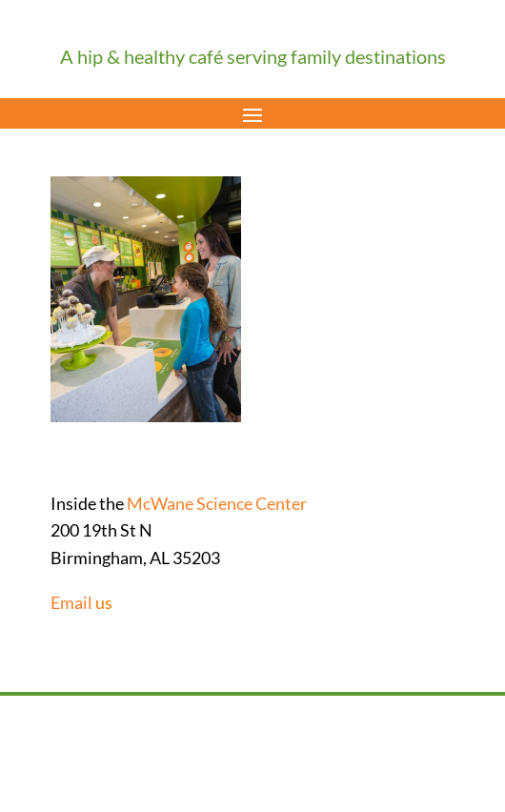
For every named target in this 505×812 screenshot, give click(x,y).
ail (83, 602)
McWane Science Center (217, 503)
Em (62, 602)
